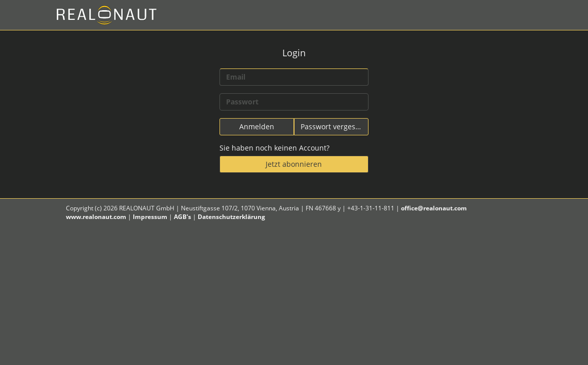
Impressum (150, 217)
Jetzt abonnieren (294, 164)
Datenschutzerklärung (231, 217)
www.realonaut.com (96, 217)
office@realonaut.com (434, 208)
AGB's (182, 217)
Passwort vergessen (334, 126)
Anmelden (257, 126)
